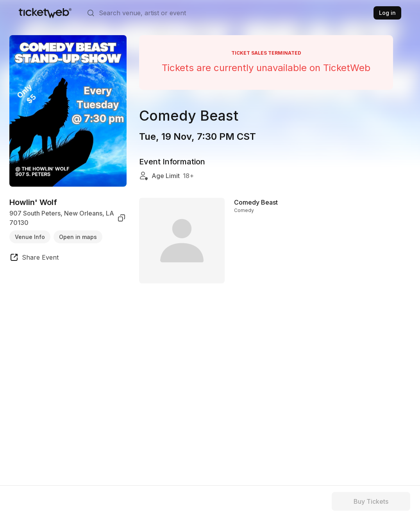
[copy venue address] (122, 218)
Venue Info (30, 237)
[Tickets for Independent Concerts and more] (45, 13)
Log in (387, 13)
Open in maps (78, 237)
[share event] (34, 258)
